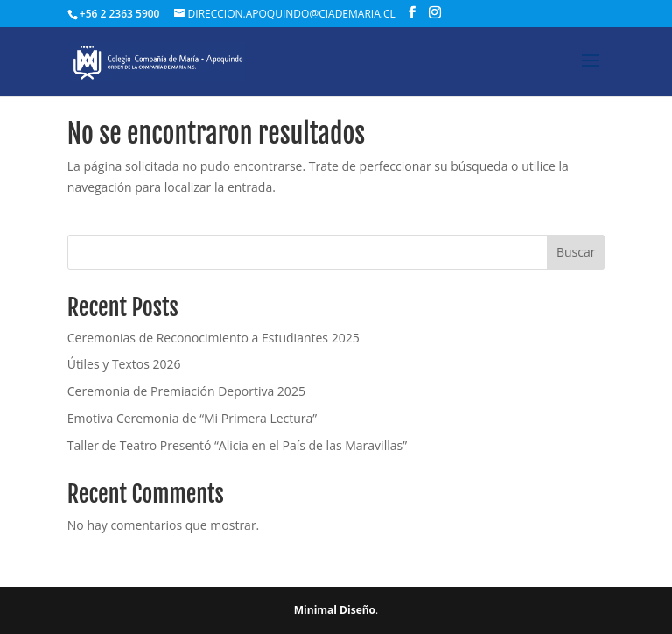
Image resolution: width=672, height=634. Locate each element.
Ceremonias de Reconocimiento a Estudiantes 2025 (213, 338)
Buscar (576, 252)
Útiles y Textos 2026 (124, 364)
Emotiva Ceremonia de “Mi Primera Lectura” (192, 418)
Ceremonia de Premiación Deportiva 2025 (186, 391)
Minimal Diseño (335, 610)
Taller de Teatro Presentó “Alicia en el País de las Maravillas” (237, 445)
